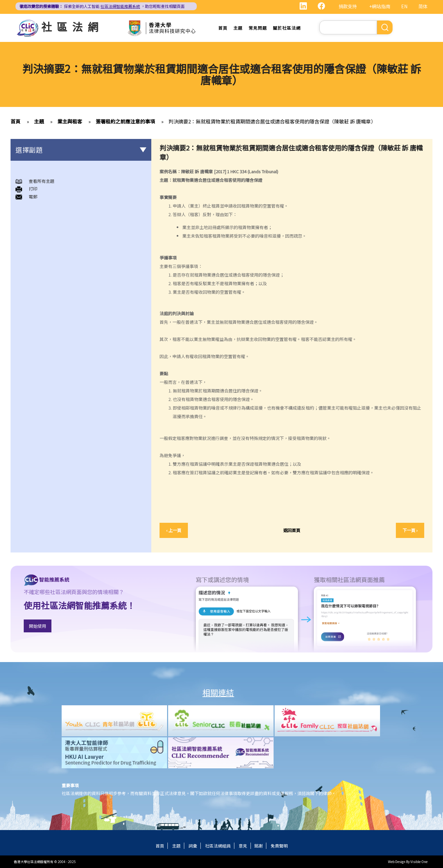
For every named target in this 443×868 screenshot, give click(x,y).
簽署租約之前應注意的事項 (125, 121)
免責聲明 (279, 846)
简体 (423, 6)
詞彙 (193, 846)
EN (404, 6)
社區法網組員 (218, 846)
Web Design (397, 862)
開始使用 (38, 626)
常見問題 (258, 28)
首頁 (223, 28)
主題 (238, 28)
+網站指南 (380, 6)
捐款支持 (348, 6)
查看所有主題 (42, 181)
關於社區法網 (287, 28)
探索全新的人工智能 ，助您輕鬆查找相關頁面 (102, 6)
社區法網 (72, 26)
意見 (243, 846)
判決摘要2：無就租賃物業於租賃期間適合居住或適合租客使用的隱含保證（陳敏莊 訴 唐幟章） (272, 121)
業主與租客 (70, 121)
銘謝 (258, 846)
